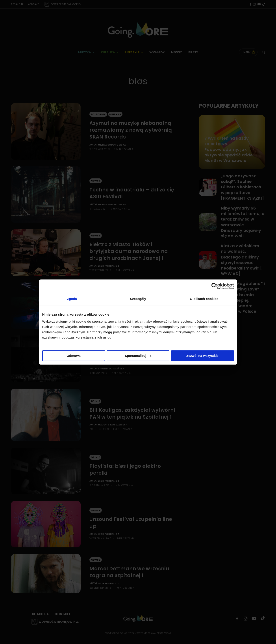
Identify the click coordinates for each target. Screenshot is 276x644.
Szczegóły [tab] (138, 299)
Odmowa (73, 356)
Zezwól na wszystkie (202, 356)
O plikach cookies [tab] (204, 299)
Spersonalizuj (138, 356)
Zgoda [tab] (72, 299)
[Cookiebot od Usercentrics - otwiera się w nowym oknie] (215, 286)
